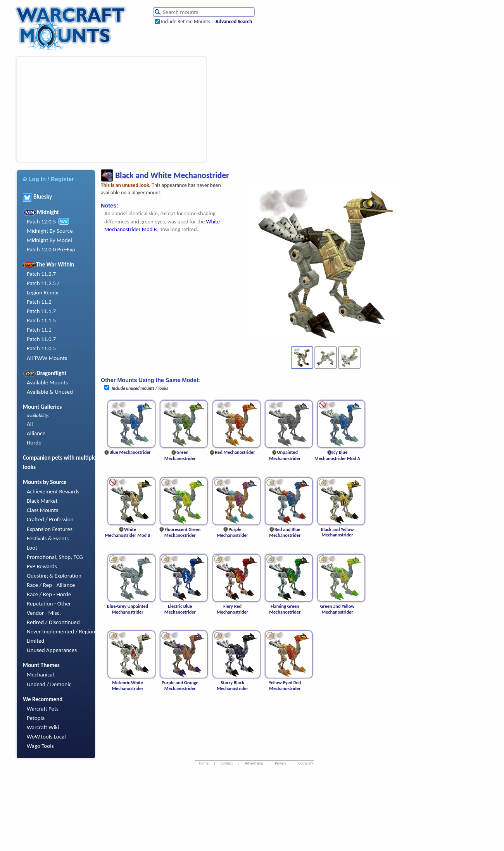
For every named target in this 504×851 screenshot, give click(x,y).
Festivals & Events (48, 538)
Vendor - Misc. (44, 613)
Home (204, 763)
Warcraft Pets (43, 709)
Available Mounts (47, 382)
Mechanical (40, 675)
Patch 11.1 (39, 330)
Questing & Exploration (54, 576)
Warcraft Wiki (43, 727)
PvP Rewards (42, 566)
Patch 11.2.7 (41, 274)
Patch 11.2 (39, 302)
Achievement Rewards (53, 491)
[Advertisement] (79, 109)
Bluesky (37, 197)
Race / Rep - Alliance (51, 585)
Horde (34, 443)
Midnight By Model (49, 240)
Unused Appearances (52, 650)
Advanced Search (234, 22)
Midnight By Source (50, 231)
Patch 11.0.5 (41, 348)
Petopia (36, 718)
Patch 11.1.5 (41, 320)
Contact (227, 763)
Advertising (254, 763)
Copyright (306, 763)
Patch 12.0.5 (41, 221)
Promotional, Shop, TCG (55, 557)
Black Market (42, 501)
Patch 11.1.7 (41, 311)
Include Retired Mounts (186, 22)
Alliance (36, 433)
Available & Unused (50, 392)
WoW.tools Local (46, 737)
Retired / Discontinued (53, 622)
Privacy (280, 763)
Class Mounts (42, 510)
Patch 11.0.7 (41, 339)
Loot (32, 548)
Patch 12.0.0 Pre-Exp (51, 249)
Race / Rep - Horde (49, 594)
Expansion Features (50, 529)
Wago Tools (40, 746)
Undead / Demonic (49, 684)
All (30, 424)
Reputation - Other (49, 604)
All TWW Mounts (47, 358)
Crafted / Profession (50, 519)
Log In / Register (48, 179)
